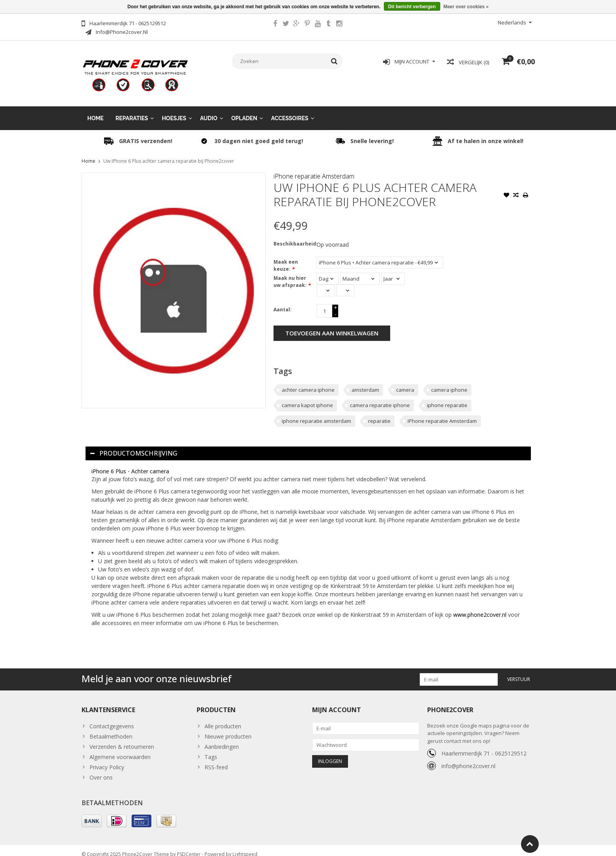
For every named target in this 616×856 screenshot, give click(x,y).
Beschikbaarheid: (293, 236)
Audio (209, 110)
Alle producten (223, 718)
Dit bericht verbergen (412, 7)
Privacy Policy (107, 759)
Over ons (101, 769)
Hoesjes (174, 110)
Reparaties (132, 110)
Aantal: (283, 302)
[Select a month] (360, 271)
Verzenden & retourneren (122, 739)
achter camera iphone (308, 382)
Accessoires (290, 110)
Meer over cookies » (466, 7)
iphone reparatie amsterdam (316, 413)
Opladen (244, 110)
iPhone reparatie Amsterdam (314, 168)
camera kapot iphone (307, 397)
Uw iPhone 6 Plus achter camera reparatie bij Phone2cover (169, 153)
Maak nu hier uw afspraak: (292, 274)
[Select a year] (393, 271)
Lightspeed (245, 846)
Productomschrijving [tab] (134, 445)
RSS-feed (216, 759)
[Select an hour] (326, 283)
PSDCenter (189, 846)
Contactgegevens (112, 718)
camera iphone (449, 382)
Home (96, 110)
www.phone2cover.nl (481, 607)
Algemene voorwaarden (120, 749)
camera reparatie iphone (380, 397)
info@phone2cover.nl (468, 758)
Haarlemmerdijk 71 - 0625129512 (484, 745)
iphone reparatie (447, 397)
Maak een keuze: (286, 258)
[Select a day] (328, 271)
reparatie (379, 413)
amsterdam (365, 382)
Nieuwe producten (228, 729)
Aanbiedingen (222, 739)
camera (405, 382)
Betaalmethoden (111, 729)
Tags (211, 749)
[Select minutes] (345, 283)
